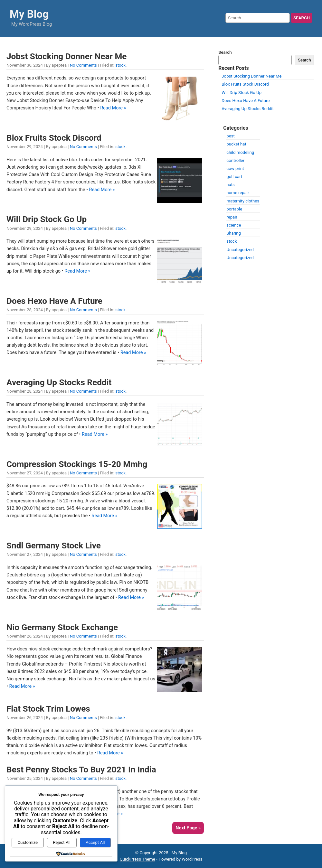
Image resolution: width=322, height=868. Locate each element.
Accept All (95, 842)
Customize (28, 842)
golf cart (234, 177)
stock (120, 65)
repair (232, 217)
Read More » (113, 108)
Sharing (234, 233)
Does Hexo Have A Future (54, 301)
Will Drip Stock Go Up (47, 219)
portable (234, 209)
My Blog (29, 14)
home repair (238, 193)
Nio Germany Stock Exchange (62, 627)
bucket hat (236, 144)
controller (235, 160)
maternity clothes (243, 201)
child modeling (240, 152)
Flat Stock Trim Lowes (48, 709)
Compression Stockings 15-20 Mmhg (77, 464)
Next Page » (188, 828)
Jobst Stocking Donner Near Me (66, 56)
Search (225, 52)
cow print (235, 168)
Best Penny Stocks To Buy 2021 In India (81, 770)
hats (231, 185)
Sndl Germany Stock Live (54, 546)
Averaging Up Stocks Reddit (59, 382)
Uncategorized (240, 250)
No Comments (83, 65)
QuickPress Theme (137, 859)
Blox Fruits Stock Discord (54, 138)
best (231, 136)
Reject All (62, 842)
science (234, 225)
